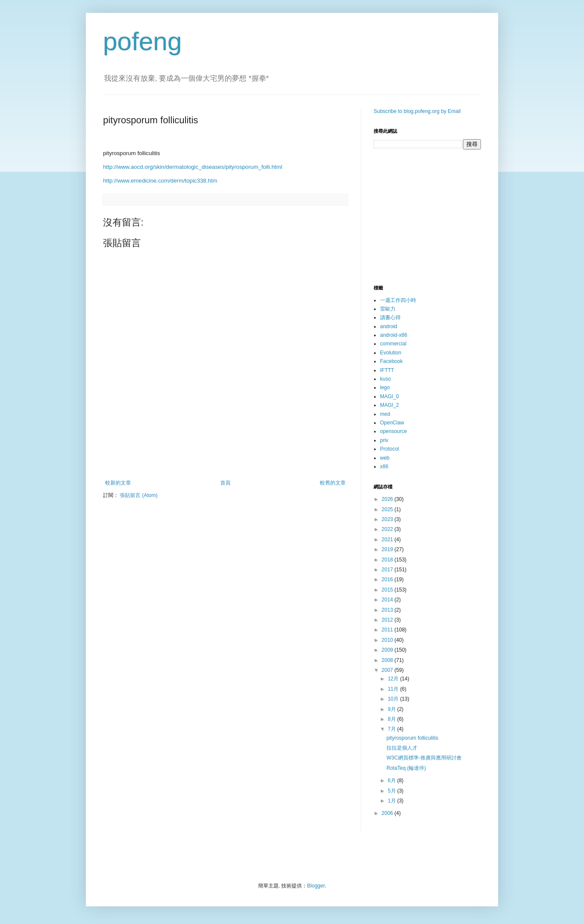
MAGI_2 (389, 405)
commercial (393, 344)
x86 (384, 467)
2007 (388, 670)
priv (384, 440)
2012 (388, 620)
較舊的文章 (333, 483)
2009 (388, 650)
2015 (388, 590)
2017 (388, 570)
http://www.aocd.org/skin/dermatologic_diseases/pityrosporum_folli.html (193, 167)
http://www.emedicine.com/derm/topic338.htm (160, 181)
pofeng (143, 41)
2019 (388, 549)
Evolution (391, 353)
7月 (392, 729)
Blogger (316, 886)
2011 (388, 630)
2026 (388, 499)
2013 (388, 610)
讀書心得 (390, 317)
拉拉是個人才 (402, 748)
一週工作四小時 (398, 300)
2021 (388, 540)
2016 (388, 579)
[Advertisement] (225, 456)
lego (385, 387)
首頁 (225, 483)
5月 (392, 791)
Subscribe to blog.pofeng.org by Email (417, 111)
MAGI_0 (389, 396)
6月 (392, 781)
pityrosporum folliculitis (412, 738)
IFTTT (387, 370)
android (389, 326)
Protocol (389, 449)
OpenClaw (392, 423)
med (385, 414)
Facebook (391, 361)
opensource (394, 431)
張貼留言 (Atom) (138, 495)
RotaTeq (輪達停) (406, 768)
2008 (388, 660)
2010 (388, 640)
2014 (388, 600)
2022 (388, 529)
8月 (392, 719)
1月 (392, 801)
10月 (394, 699)
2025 (388, 509)
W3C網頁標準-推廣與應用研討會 (424, 758)
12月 (394, 679)
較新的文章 (118, 483)
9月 (392, 709)
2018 (388, 560)
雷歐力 (388, 309)
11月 (394, 689)
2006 (388, 813)
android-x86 (394, 335)
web (385, 458)
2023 (388, 519)
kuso (385, 379)
